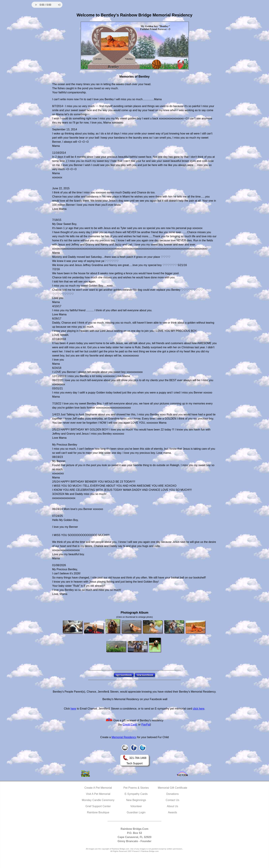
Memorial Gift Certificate (173, 788)
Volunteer (136, 806)
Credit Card (130, 725)
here (73, 709)
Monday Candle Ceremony (98, 800)
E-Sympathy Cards (136, 794)
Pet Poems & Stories (136, 788)
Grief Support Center (98, 806)
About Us (173, 806)
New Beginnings (136, 800)
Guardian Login (136, 812)
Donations (172, 794)
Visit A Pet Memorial (98, 794)
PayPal (146, 725)
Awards (172, 812)
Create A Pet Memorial (98, 788)
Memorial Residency (124, 737)
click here (199, 709)
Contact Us (172, 800)
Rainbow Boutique (98, 812)
